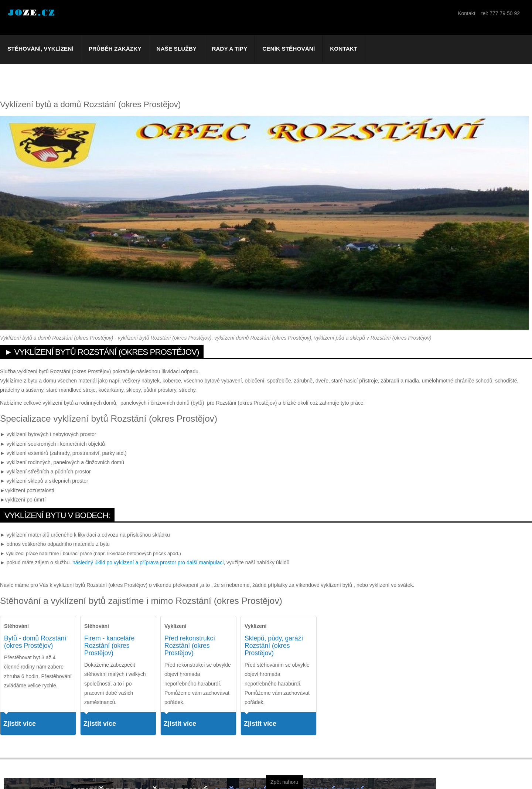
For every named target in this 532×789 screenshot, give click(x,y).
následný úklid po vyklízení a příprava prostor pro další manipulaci (148, 562)
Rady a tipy (229, 49)
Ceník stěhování (289, 49)
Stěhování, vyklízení (40, 49)
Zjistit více (20, 724)
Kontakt (344, 49)
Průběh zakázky (115, 49)
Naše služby (177, 49)
